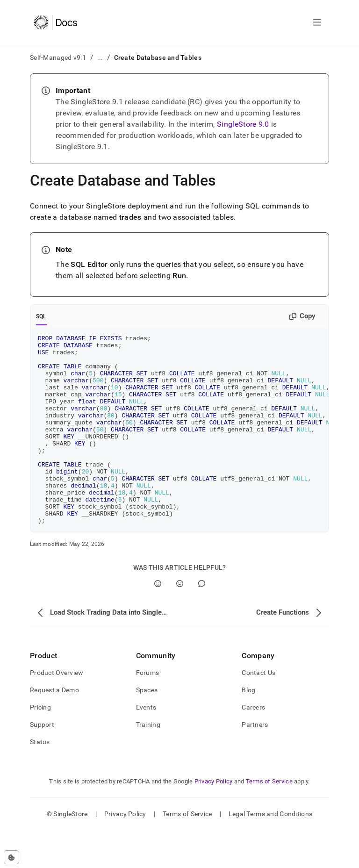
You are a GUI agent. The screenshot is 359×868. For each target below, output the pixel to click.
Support (42, 762)
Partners (255, 762)
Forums (148, 710)
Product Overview (57, 710)
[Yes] (158, 621)
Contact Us (258, 710)
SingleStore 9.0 (243, 124)
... (100, 57)
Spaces (147, 728)
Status (40, 780)
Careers (253, 745)
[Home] (55, 22)
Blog (248, 728)
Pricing (40, 745)
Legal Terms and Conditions (270, 852)
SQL (41, 316)
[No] (180, 621)
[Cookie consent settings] (11, 857)
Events (146, 745)
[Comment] (202, 621)
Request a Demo (54, 728)
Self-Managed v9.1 (58, 57)
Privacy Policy (214, 819)
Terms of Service (269, 819)
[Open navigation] (317, 22)
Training (148, 762)
